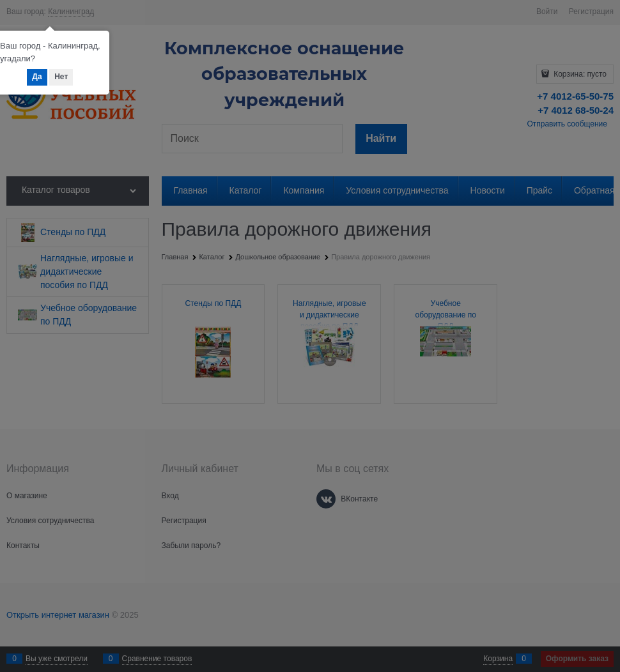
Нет (61, 77)
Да (37, 77)
